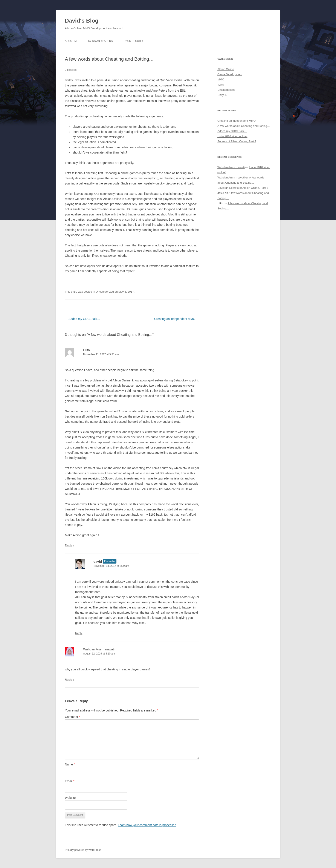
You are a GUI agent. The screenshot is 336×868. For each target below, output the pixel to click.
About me (72, 41)
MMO (221, 79)
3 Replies (71, 70)
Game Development (230, 74)
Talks (221, 85)
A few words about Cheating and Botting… (244, 126)
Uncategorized (105, 292)
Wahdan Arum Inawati (99, 649)
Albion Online (226, 69)
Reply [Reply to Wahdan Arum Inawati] (68, 680)
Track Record (133, 41)
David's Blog (82, 21)
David (221, 188)
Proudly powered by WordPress (83, 850)
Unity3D (222, 95)
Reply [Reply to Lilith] (68, 545)
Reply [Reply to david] (79, 633)
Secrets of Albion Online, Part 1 (249, 188)
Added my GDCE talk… (82, 319)
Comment (72, 717)
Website (70, 798)
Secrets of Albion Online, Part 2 (237, 141)
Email (70, 781)
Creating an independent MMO (177, 319)
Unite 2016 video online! (232, 136)
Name (70, 764)
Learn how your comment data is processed (147, 825)
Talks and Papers (100, 41)
